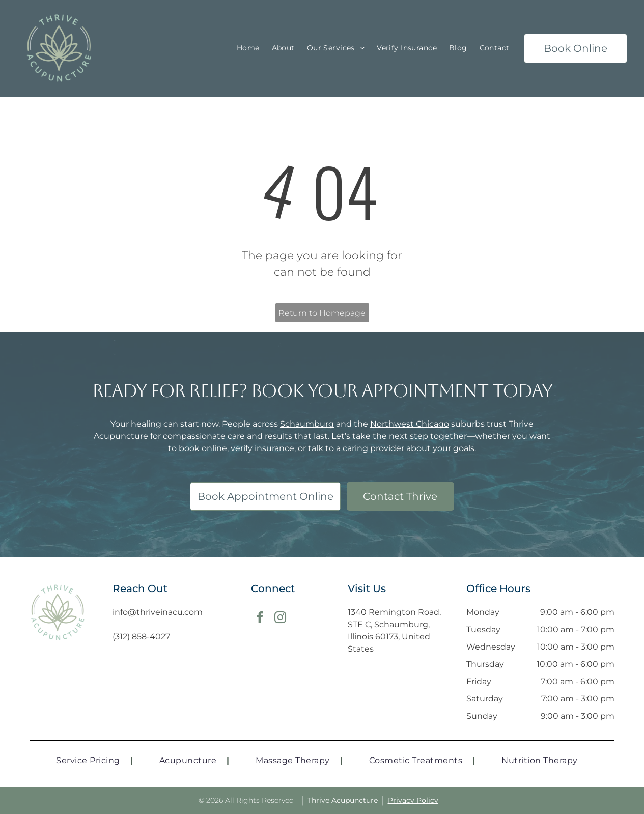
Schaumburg (307, 424)
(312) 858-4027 (141, 637)
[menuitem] (248, 49)
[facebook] (260, 619)
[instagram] (280, 619)
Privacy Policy (413, 800)
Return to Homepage (322, 313)
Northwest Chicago (410, 424)
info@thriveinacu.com (158, 612)
